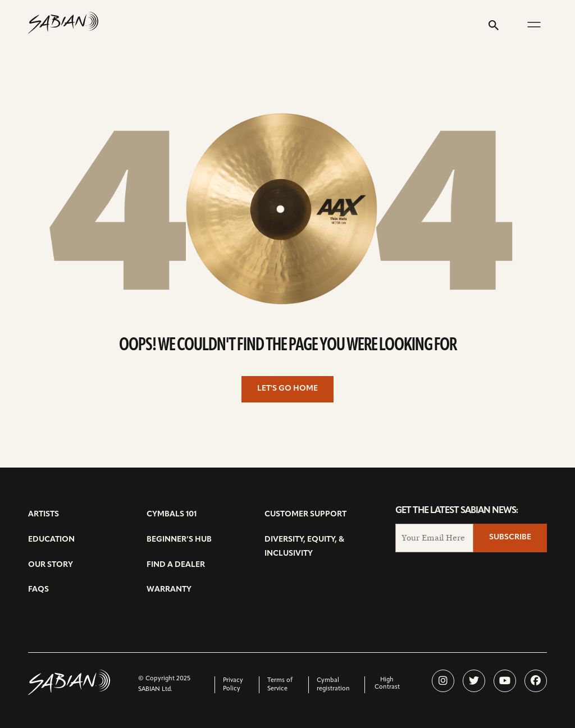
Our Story (51, 565)
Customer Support (305, 514)
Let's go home (287, 389)
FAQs (38, 590)
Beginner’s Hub (179, 540)
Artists (44, 514)
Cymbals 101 (172, 514)
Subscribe (510, 537)
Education (51, 540)
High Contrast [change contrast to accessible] (387, 684)
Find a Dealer (176, 565)
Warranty (169, 590)
